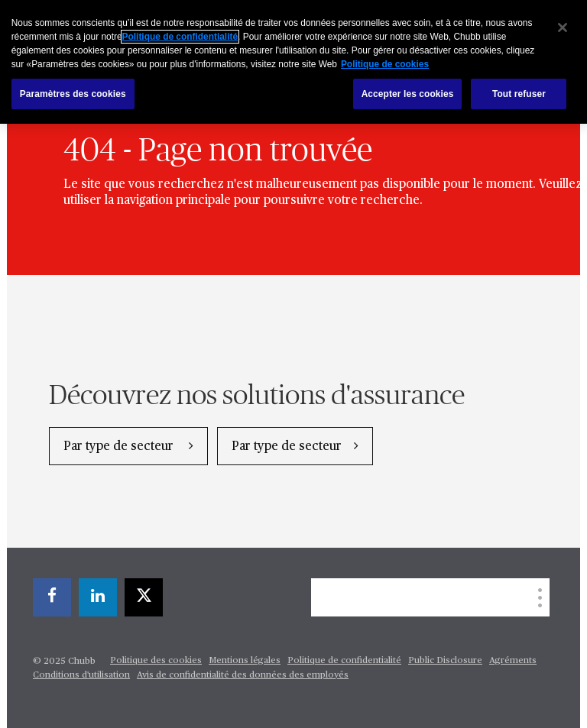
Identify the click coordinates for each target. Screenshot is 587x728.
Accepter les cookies (408, 94)
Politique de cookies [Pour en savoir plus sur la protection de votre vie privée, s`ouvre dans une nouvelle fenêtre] (385, 64)
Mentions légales (245, 661)
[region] (293, 62)
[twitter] (144, 597)
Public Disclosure (445, 661)
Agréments (513, 661)
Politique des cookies (156, 661)
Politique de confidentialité (344, 661)
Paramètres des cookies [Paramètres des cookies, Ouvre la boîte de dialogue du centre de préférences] (73, 94)
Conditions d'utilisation (81, 675)
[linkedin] (98, 597)
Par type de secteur (120, 447)
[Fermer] (563, 28)
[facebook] (52, 597)
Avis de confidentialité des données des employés (243, 675)
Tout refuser (519, 94)
